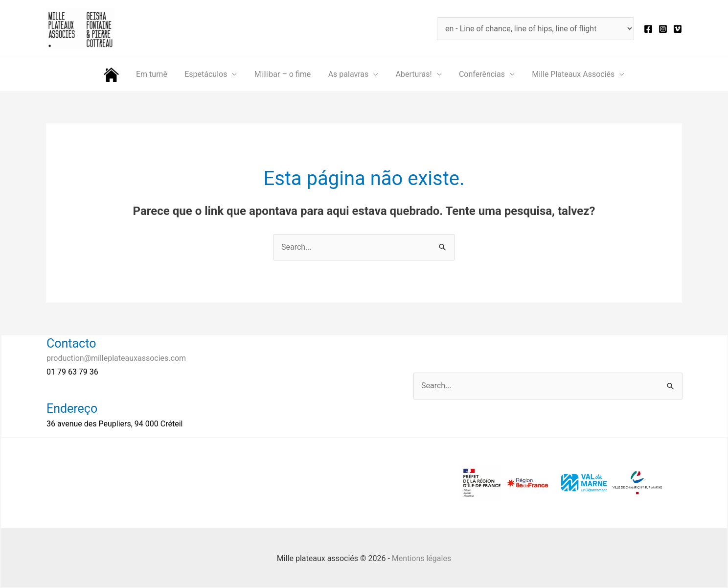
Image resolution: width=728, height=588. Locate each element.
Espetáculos (208, 74)
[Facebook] (648, 29)
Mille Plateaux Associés (568, 74)
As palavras (348, 74)
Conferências (478, 74)
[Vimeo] (678, 29)
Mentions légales (421, 558)
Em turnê (156, 74)
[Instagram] (663, 29)
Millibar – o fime (283, 74)
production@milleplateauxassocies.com (116, 358)
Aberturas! (411, 74)
